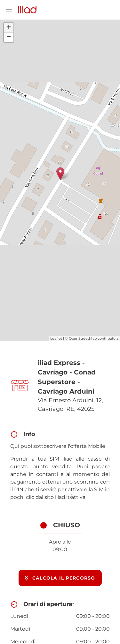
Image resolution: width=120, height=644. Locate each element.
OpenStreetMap (83, 338)
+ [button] (9, 28)
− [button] (9, 37)
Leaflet (56, 338)
